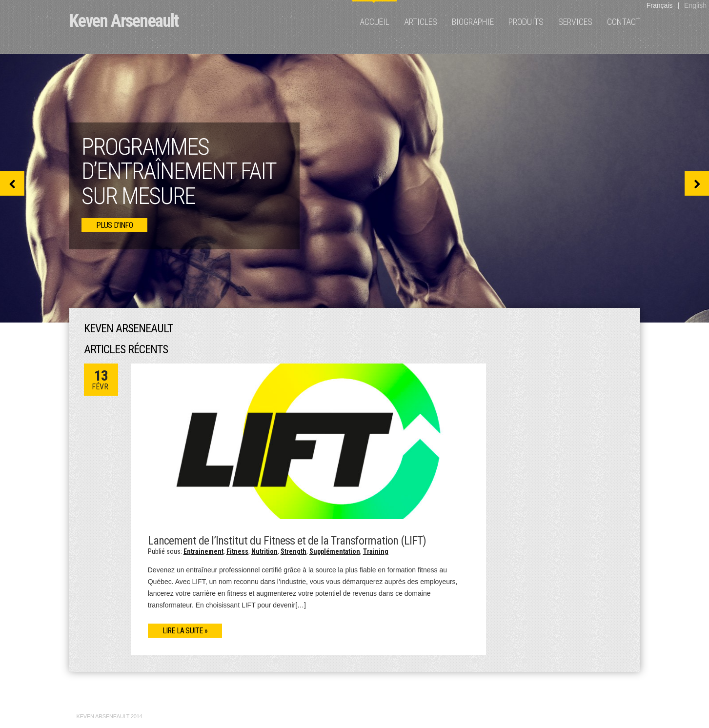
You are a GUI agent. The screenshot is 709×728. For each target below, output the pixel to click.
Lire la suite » (185, 631)
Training (376, 551)
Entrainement (203, 551)
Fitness (237, 551)
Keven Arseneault (124, 21)
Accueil (375, 22)
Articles (421, 22)
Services (575, 22)
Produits (526, 22)
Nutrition (264, 551)
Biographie (473, 22)
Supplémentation (335, 551)
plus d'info (114, 225)
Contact (624, 22)
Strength (294, 551)
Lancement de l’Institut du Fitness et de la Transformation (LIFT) (287, 541)
